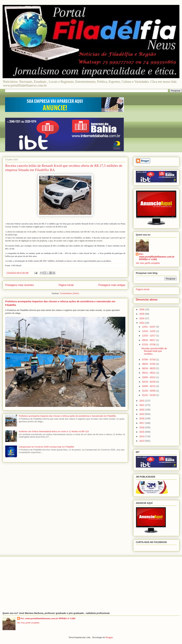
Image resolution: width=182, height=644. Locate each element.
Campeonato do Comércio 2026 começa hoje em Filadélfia (46, 447)
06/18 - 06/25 (149, 368)
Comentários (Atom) (69, 293)
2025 (142, 314)
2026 (142, 309)
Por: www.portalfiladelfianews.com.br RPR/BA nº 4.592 (157, 257)
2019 (142, 414)
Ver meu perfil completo (148, 263)
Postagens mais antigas (112, 285)
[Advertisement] (91, 584)
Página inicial (66, 285)
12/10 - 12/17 (149, 336)
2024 (142, 318)
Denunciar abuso (147, 299)
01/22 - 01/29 (149, 395)
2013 (142, 441)
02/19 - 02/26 (149, 382)
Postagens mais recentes (20, 285)
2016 (142, 427)
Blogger (109, 637)
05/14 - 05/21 (149, 373)
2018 (142, 418)
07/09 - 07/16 (149, 360)
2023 (142, 323)
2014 (142, 436)
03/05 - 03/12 (149, 377)
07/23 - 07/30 (149, 345)
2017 (142, 423)
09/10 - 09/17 (149, 340)
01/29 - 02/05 (149, 391)
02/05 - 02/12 (149, 386)
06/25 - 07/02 (149, 364)
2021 (142, 405)
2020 (142, 410)
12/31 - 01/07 (149, 327)
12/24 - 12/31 (149, 331)
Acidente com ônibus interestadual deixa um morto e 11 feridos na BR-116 (54, 431)
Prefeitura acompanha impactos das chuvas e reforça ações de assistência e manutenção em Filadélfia (67, 416)
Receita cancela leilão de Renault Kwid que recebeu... (154, 351)
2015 (142, 432)
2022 (142, 401)
